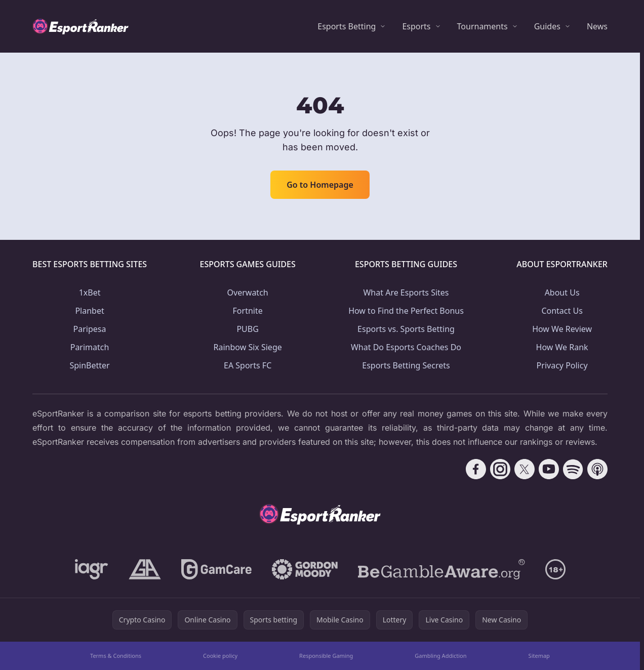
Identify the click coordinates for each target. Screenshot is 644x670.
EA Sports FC (248, 365)
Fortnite (248, 311)
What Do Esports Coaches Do (406, 347)
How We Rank (562, 347)
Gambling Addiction (440, 656)
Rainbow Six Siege (248, 347)
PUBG (247, 329)
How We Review (562, 329)
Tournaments (482, 26)
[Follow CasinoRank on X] (525, 469)
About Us (562, 292)
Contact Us (562, 311)
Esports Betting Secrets (406, 365)
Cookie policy (220, 656)
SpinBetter (89, 365)
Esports (416, 26)
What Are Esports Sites (406, 292)
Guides (547, 26)
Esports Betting (347, 26)
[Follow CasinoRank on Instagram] (500, 469)
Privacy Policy (562, 365)
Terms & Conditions (116, 656)
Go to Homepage (320, 185)
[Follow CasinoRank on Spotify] (573, 469)
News (597, 26)
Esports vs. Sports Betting (406, 329)
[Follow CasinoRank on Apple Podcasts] (597, 469)
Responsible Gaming (326, 656)
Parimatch (90, 347)
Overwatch (248, 292)
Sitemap (539, 656)
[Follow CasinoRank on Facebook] (476, 469)
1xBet (90, 292)
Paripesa (90, 329)
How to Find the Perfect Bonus (406, 311)
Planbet (89, 311)
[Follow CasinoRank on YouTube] (549, 469)
